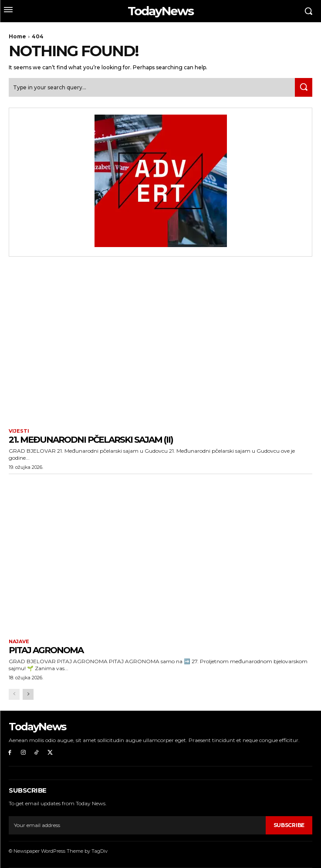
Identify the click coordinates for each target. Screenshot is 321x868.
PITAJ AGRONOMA (46, 650)
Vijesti (19, 431)
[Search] (304, 87)
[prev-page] (14, 694)
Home (17, 36)
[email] (137, 825)
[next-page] (28, 694)
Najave (19, 642)
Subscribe (289, 825)
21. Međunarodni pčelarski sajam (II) (91, 440)
